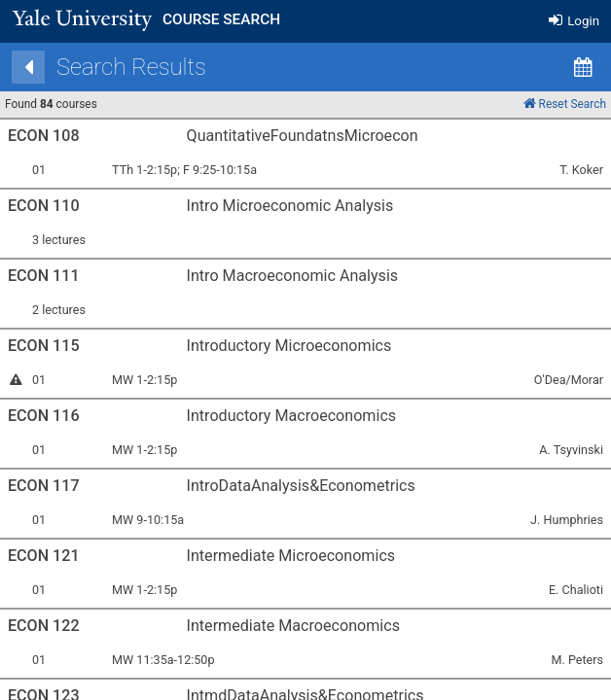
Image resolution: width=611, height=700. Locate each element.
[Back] (38, 67)
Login (574, 21)
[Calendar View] (593, 67)
